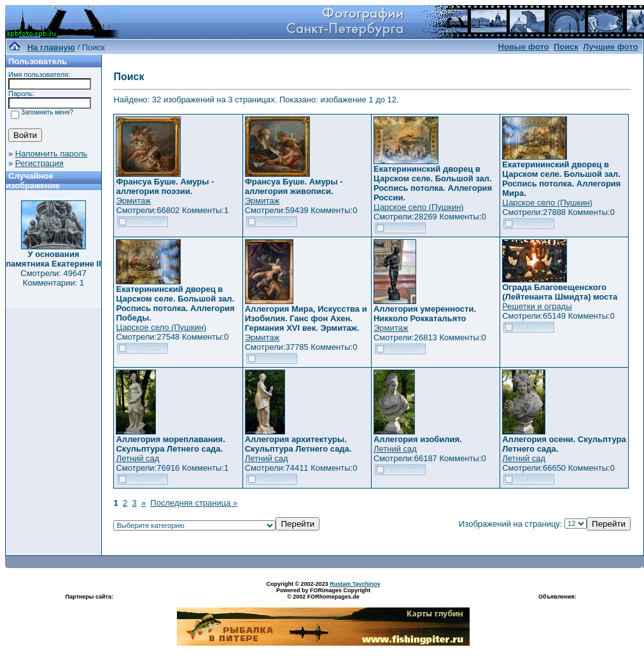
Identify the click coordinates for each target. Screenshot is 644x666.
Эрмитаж (133, 201)
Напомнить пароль (51, 154)
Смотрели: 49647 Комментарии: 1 (53, 278)
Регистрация (39, 163)
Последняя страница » (194, 503)
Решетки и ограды (537, 306)
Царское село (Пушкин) (419, 207)
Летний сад (137, 458)
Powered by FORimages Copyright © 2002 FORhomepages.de (323, 593)
